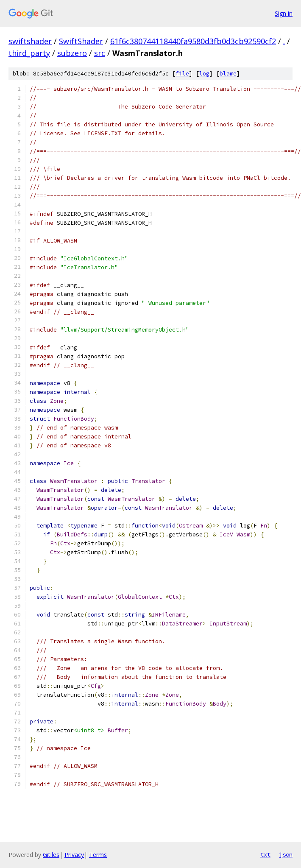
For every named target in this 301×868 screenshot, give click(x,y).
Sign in (284, 13)
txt (265, 854)
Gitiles (51, 855)
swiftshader (30, 41)
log (204, 74)
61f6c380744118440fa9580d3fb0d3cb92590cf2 (193, 41)
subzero (72, 53)
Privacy (74, 855)
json (286, 854)
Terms (98, 855)
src (100, 53)
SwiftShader (81, 41)
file (182, 74)
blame (228, 74)
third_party (29, 53)
